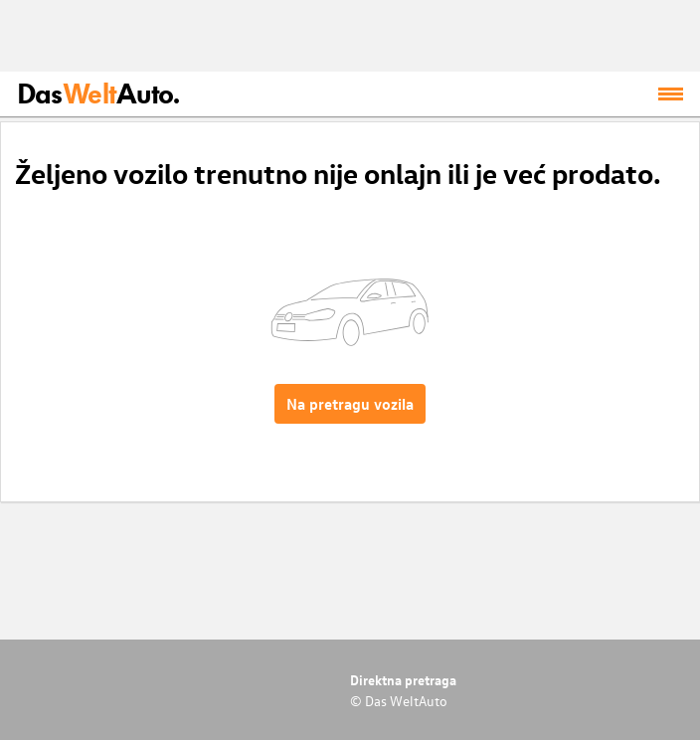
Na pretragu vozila (350, 404)
